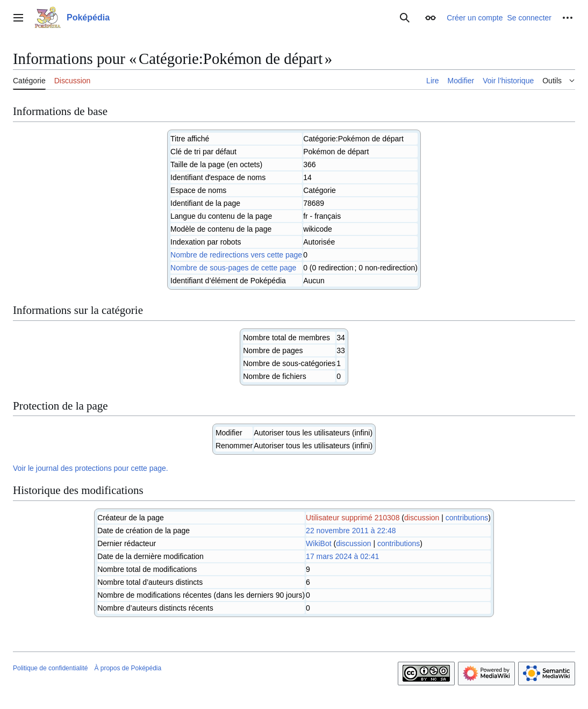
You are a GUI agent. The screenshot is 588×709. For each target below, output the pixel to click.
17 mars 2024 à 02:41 (342, 556)
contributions (467, 518)
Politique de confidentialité (50, 668)
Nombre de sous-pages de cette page (233, 268)
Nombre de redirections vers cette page (236, 255)
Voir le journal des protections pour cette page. (91, 468)
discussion (422, 518)
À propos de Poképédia (128, 668)
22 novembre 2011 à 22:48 (351, 531)
